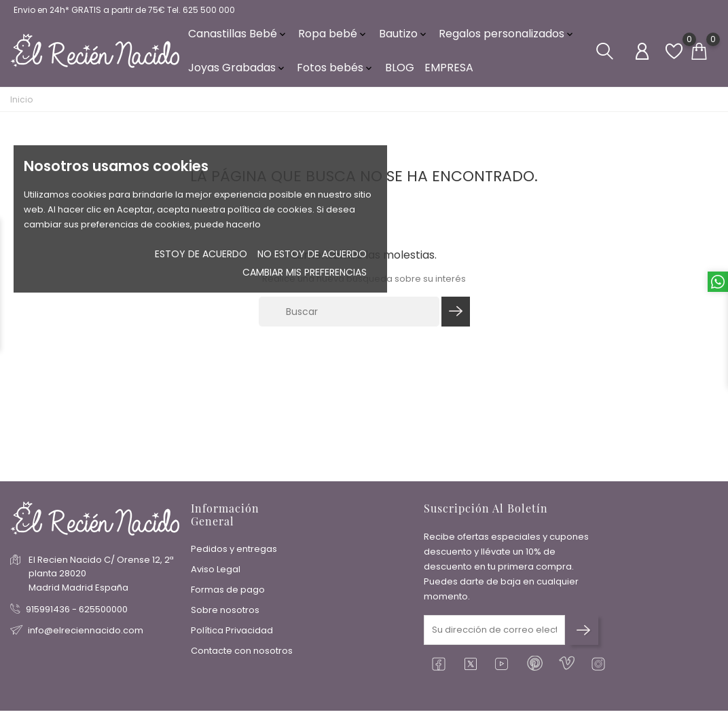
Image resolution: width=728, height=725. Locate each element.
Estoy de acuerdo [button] (201, 254)
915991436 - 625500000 (77, 613)
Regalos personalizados (507, 40)
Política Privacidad (232, 634)
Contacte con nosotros (242, 655)
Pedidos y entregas (234, 553)
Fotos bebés (335, 74)
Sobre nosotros (225, 614)
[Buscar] (349, 323)
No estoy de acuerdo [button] (312, 254)
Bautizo (404, 40)
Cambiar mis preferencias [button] (305, 272)
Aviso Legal (216, 573)
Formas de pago (228, 594)
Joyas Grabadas (237, 74)
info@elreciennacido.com (86, 634)
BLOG (400, 74)
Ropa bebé (333, 40)
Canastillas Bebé (238, 40)
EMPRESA (449, 74)
